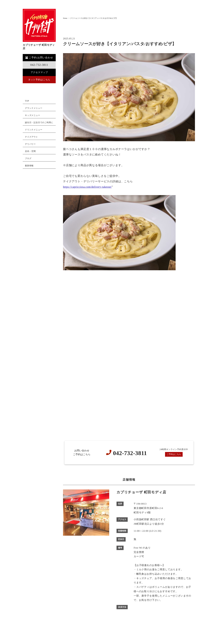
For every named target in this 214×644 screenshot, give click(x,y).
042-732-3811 (39, 65)
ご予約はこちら (174, 454)
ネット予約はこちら (39, 80)
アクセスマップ (39, 72)
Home (65, 18)
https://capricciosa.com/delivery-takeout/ (88, 187)
